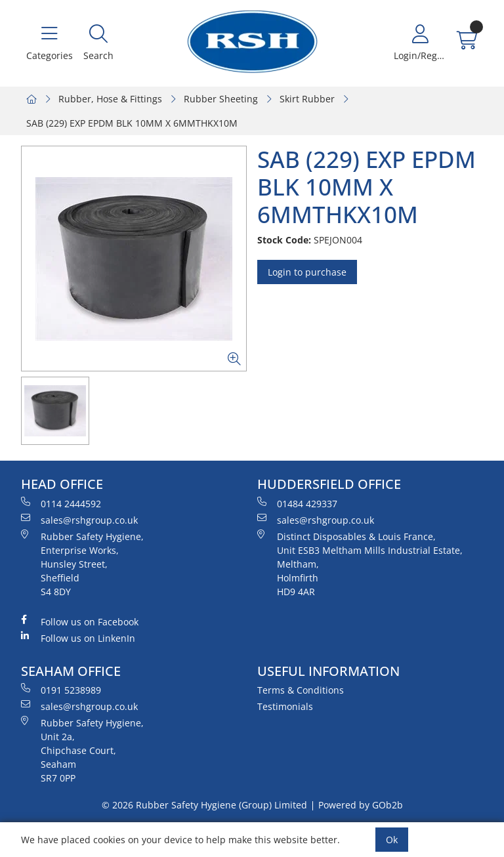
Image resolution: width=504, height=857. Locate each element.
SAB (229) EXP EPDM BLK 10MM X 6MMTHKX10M (132, 123)
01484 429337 (297, 503)
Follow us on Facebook (80, 621)
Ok (392, 840)
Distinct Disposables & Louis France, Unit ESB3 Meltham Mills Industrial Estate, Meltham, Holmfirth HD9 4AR (360, 564)
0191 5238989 (61, 690)
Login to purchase (307, 272)
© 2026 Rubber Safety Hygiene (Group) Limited (204, 805)
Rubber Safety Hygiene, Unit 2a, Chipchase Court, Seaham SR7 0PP (82, 750)
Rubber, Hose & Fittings (110, 99)
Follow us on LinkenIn (78, 638)
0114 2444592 (61, 503)
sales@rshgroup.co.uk (79, 520)
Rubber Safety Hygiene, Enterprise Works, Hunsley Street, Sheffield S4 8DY (82, 564)
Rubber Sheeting (221, 99)
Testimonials (285, 706)
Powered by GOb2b (361, 805)
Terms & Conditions (301, 690)
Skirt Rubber (307, 99)
